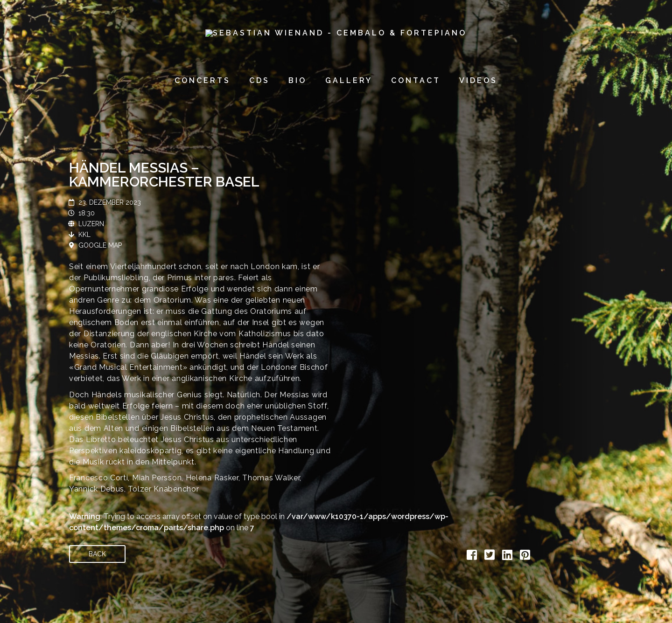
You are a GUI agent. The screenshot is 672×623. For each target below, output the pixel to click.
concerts (203, 80)
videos (478, 80)
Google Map (100, 245)
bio (297, 80)
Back (97, 554)
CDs (259, 80)
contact (416, 80)
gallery (349, 80)
